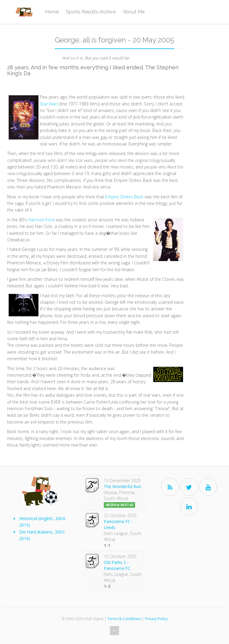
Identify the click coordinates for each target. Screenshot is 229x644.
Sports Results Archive (91, 12)
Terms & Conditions (124, 619)
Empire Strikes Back (125, 197)
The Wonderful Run (122, 486)
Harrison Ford (42, 220)
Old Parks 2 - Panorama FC (117, 565)
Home (52, 12)
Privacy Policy (156, 619)
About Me (134, 12)
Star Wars (50, 104)
